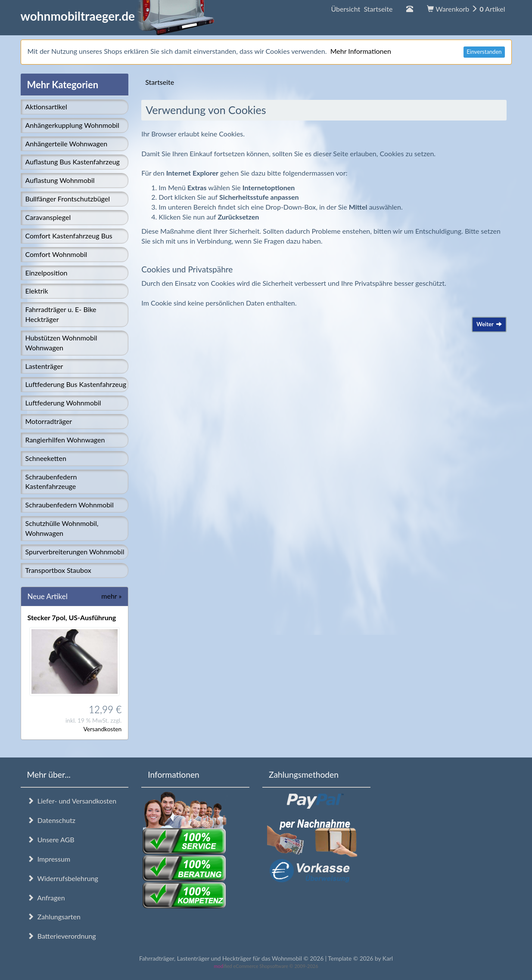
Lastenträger (44, 366)
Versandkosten (102, 729)
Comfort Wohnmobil (56, 254)
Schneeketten (46, 458)
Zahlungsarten (54, 917)
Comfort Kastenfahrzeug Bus (69, 236)
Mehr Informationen (361, 51)
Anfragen (46, 898)
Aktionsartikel (46, 107)
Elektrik (37, 291)
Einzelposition (47, 273)
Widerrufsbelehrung (63, 878)
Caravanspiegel (48, 217)
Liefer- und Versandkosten (72, 801)
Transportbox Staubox (58, 570)
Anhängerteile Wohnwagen (67, 144)
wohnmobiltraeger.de (118, 16)
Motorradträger (49, 421)
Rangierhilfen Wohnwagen (65, 440)
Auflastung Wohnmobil (60, 180)
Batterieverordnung (62, 936)
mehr (111, 596)
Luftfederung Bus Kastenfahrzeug (76, 384)
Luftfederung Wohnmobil (63, 403)
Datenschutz (51, 820)
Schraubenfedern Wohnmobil (70, 505)
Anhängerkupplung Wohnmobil (72, 125)
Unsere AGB (51, 839)
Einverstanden (484, 52)
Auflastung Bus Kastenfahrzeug (73, 162)
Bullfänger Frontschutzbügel (68, 199)
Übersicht (362, 9)
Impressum (49, 859)
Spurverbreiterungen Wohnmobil (75, 552)
